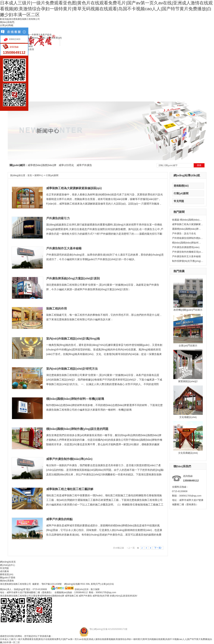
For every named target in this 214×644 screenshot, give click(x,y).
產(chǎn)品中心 (8, 565)
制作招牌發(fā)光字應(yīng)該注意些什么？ (188, 261)
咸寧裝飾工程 (72, 596)
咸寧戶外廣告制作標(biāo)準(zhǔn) (69, 459)
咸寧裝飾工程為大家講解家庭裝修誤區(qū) (188, 224)
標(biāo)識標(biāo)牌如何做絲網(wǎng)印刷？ (188, 243)
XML (88, 584)
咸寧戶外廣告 (84, 165)
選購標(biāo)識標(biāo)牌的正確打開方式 (188, 229)
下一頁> (158, 548)
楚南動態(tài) (181, 186)
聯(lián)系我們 (7, 22)
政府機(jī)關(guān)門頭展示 (188, 310)
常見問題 (179, 201)
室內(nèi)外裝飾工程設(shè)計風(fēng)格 (73, 339)
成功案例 (4, 571)
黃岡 (93, 584)
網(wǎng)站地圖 (72, 584)
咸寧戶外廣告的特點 (59, 519)
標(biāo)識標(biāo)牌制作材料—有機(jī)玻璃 (75, 399)
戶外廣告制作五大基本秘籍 (186, 256)
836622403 (15, 39)
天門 (98, 584)
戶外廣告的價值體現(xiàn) (186, 247)
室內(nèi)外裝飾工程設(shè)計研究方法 (72, 369)
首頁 (30, 175)
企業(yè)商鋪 (6, 25)
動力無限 (95, 589)
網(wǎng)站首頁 (8, 562)
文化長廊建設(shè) (188, 453)
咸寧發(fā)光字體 (101, 596)
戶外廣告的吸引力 (58, 218)
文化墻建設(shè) (188, 417)
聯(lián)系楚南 (7, 581)
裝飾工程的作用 (56, 309)
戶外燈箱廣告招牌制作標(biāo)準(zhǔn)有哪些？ (188, 238)
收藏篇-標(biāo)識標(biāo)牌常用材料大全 (188, 220)
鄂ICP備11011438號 (52, 584)
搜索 (199, 165)
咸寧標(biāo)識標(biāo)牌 (42, 165)
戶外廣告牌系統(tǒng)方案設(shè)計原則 (73, 278)
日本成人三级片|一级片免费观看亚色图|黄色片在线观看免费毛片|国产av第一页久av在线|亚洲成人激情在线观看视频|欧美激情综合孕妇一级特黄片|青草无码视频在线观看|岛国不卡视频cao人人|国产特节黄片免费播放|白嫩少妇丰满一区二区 (106, 9)
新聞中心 (39, 175)
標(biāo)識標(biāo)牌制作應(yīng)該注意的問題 (77, 429)
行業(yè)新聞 (181, 193)
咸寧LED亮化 (66, 165)
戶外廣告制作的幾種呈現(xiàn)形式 (188, 252)
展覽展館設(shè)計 (188, 381)
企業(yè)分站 (108, 584)
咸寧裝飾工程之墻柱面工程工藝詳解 (70, 489)
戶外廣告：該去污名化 (184, 233)
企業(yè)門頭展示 (188, 346)
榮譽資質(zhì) (7, 574)
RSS (83, 584)
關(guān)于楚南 (8, 578)
